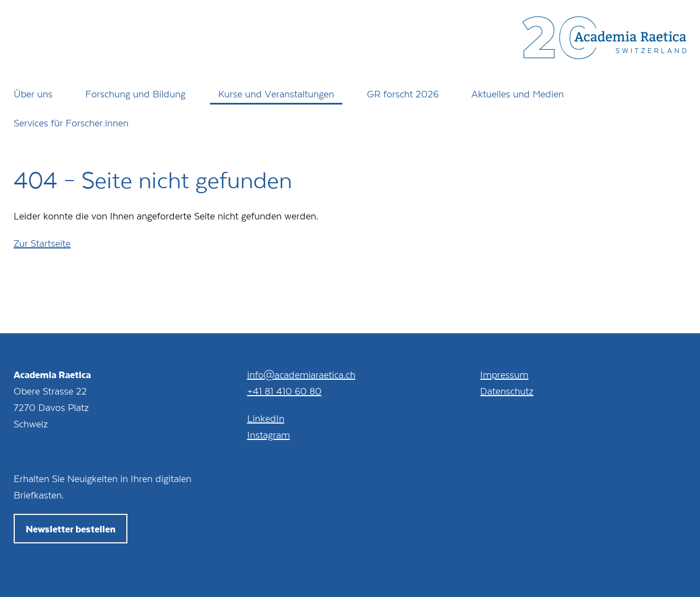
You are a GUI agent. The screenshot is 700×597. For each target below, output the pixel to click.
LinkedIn (266, 418)
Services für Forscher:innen (71, 123)
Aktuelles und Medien (518, 94)
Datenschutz (507, 391)
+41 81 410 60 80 (284, 391)
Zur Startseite (42, 243)
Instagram (269, 434)
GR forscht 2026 (403, 94)
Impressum (504, 374)
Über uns (33, 94)
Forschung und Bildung (135, 94)
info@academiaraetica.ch (301, 374)
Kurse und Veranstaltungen (276, 94)
